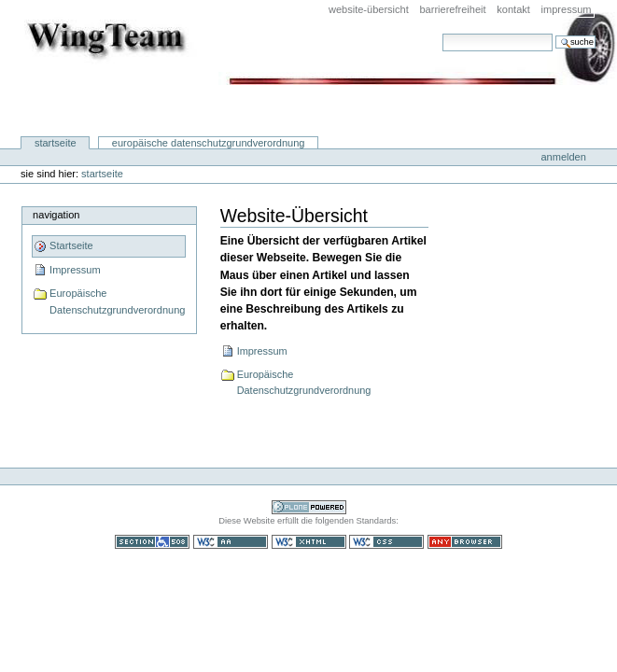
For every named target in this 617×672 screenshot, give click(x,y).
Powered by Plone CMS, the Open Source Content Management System (309, 507)
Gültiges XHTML (309, 542)
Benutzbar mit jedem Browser (465, 542)
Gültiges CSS (386, 542)
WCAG (231, 542)
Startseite (56, 143)
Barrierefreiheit (452, 9)
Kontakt (513, 9)
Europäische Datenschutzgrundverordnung (209, 143)
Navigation (56, 215)
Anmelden (563, 157)
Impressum (567, 9)
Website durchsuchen (442, 33)
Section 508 (152, 542)
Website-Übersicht (369, 9)
